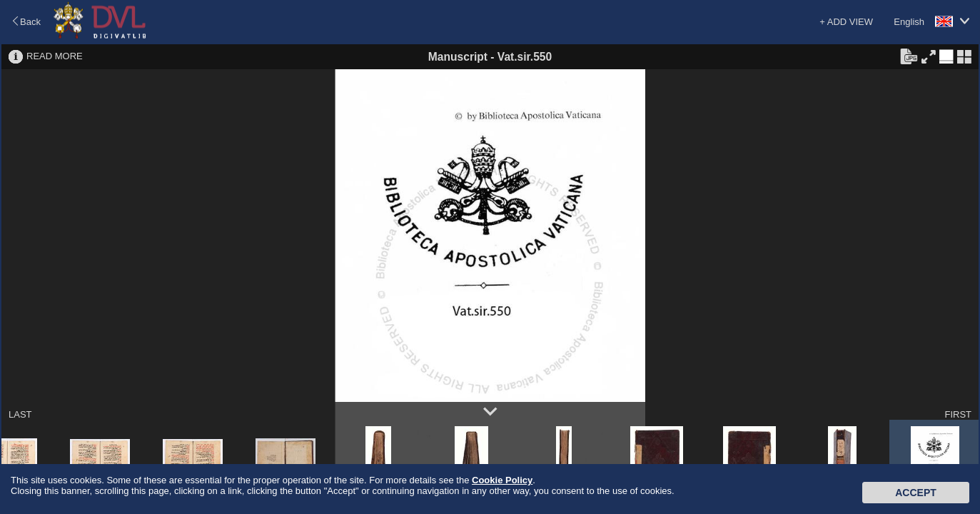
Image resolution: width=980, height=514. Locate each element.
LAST (20, 414)
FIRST (958, 414)
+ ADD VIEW (846, 22)
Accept (916, 493)
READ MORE (55, 56)
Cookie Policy (502, 480)
